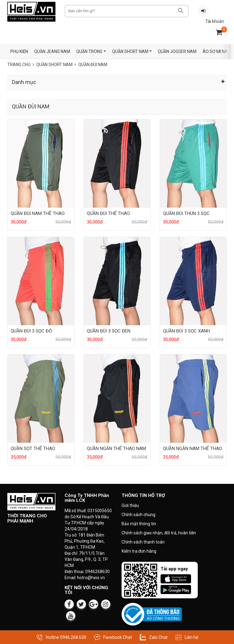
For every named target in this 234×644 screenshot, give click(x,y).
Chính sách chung (138, 515)
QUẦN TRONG (89, 51)
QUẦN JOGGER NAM (177, 51)
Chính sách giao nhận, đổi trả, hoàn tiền (159, 533)
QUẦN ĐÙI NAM (93, 65)
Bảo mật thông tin (139, 524)
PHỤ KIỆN (19, 51)
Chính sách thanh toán (143, 542)
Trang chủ (19, 65)
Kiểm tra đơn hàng (139, 551)
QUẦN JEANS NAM (52, 51)
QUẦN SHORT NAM (130, 51)
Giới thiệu (130, 505)
